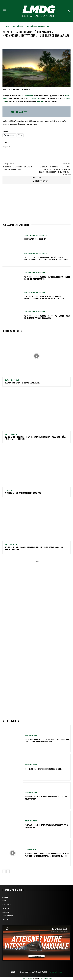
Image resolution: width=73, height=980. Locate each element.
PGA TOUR (9, 491)
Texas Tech (40, 101)
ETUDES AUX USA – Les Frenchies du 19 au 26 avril (43, 769)
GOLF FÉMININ (18, 26)
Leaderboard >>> (18, 112)
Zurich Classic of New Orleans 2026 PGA (23, 493)
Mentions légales (55, 972)
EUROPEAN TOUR (12, 380)
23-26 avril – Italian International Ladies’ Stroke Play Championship (46, 797)
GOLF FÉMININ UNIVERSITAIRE (38, 26)
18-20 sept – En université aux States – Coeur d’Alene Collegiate (18, 168)
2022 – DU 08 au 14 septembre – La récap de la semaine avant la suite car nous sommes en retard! (46, 258)
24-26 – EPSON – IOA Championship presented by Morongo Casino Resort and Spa (34, 549)
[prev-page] (4, 871)
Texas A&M (35, 98)
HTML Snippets (27, 979)
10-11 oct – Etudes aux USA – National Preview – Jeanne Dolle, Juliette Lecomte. (47, 278)
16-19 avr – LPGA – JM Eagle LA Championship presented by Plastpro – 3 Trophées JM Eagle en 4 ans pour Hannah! (47, 855)
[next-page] (8, 871)
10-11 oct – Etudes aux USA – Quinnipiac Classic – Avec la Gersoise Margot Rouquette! (47, 317)
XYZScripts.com (46, 979)
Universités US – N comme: (35, 239)
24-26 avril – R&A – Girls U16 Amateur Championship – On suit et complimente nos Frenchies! (47, 740)
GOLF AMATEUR (31, 735)
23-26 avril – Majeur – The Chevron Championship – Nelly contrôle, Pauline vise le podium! (35, 438)
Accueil (6, 26)
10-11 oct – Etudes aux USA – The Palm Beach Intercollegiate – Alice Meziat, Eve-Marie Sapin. (44, 297)
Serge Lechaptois (41, 181)
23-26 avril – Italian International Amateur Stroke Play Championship (47, 826)
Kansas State (29, 96)
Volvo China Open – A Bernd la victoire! (22, 383)
